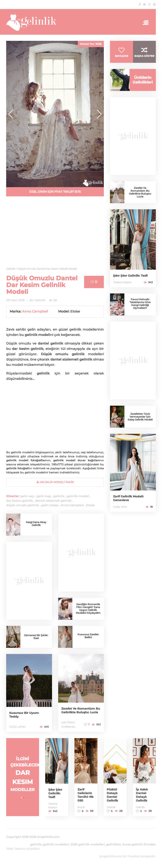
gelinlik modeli (78, 496)
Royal (81, 807)
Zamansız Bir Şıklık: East (36, 637)
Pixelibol (134, 856)
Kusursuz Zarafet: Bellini (88, 636)
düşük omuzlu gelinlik (23, 505)
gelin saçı (27, 496)
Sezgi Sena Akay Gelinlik (36, 524)
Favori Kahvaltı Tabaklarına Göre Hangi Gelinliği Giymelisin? (140, 304)
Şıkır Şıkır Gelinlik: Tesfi (130, 276)
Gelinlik (111, 807)
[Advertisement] (55, 234)
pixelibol (33, 849)
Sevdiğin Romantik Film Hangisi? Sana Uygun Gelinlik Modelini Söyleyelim (88, 609)
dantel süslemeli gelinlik (53, 501)
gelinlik (59, 496)
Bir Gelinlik (37, 300)
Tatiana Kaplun (122, 282)
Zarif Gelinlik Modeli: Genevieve (128, 498)
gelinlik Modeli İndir (55, 482)
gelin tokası (50, 505)
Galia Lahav (17, 727)
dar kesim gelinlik (20, 501)
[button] (99, 114)
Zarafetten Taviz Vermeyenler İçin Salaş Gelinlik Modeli (140, 417)
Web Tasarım (16, 849)
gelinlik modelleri (56, 844)
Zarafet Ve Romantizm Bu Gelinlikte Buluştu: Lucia (81, 710)
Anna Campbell (35, 311)
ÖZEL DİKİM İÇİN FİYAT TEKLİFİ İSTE (55, 192)
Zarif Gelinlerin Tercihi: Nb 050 (86, 795)
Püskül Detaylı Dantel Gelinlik (112, 795)
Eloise (90, 505)
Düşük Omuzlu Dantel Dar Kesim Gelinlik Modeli (42, 285)
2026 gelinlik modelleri (88, 844)
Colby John (120, 507)
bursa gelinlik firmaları (139, 844)
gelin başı (44, 496)
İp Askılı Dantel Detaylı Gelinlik (142, 795)
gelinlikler (114, 844)
